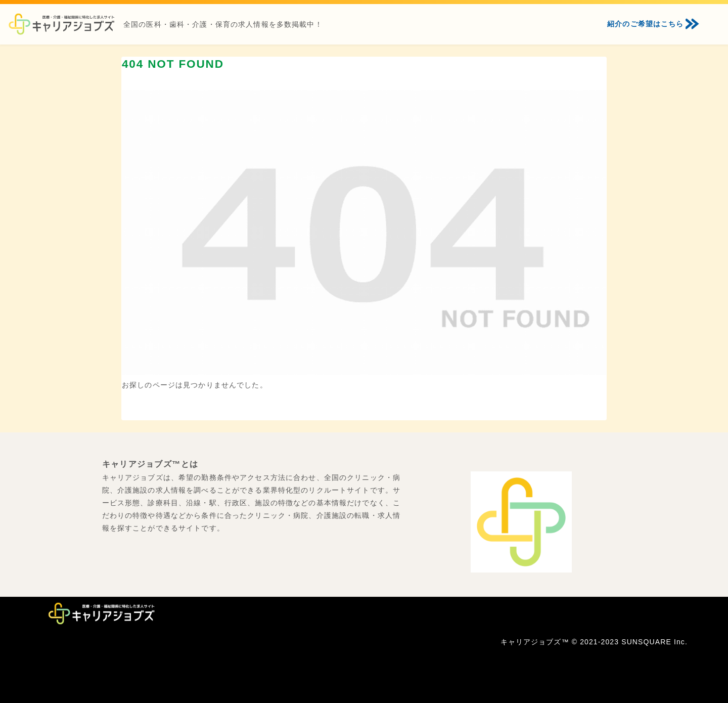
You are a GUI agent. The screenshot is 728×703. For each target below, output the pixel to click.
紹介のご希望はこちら (645, 24)
